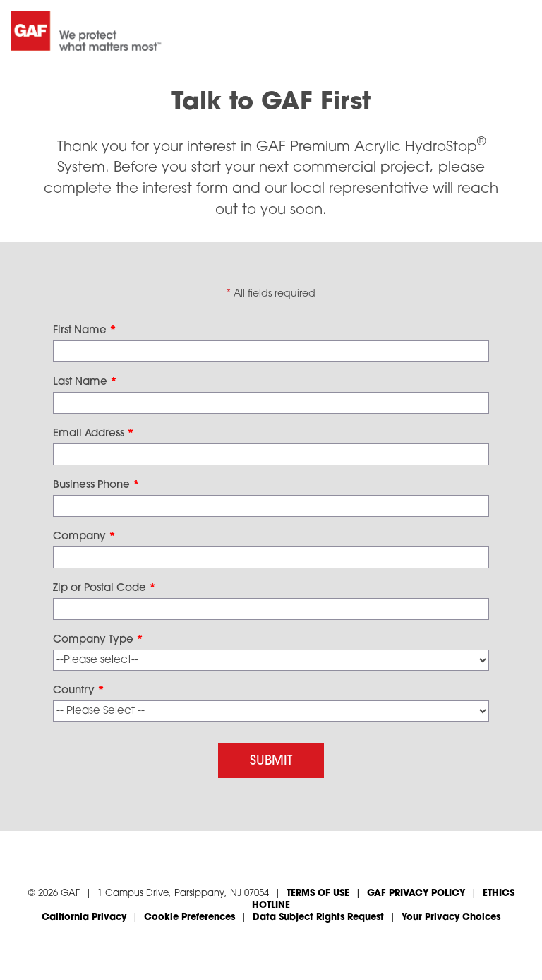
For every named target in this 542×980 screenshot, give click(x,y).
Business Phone (96, 485)
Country (79, 691)
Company (84, 537)
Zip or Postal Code (104, 588)
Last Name (85, 382)
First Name (85, 331)
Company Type (98, 640)
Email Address (94, 434)
